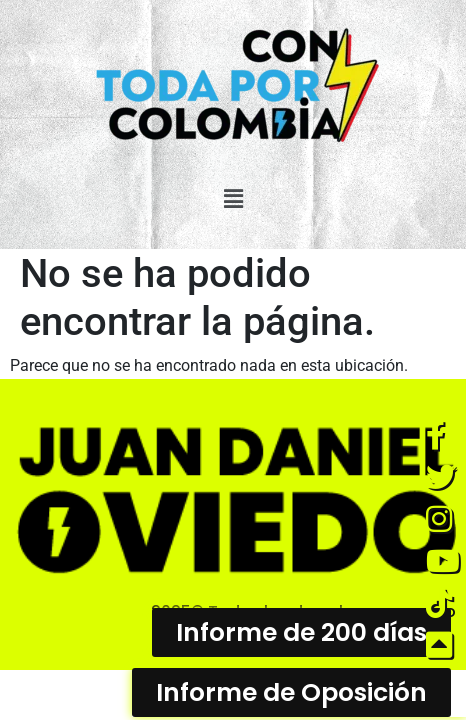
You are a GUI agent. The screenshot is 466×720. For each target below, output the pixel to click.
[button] (233, 199)
